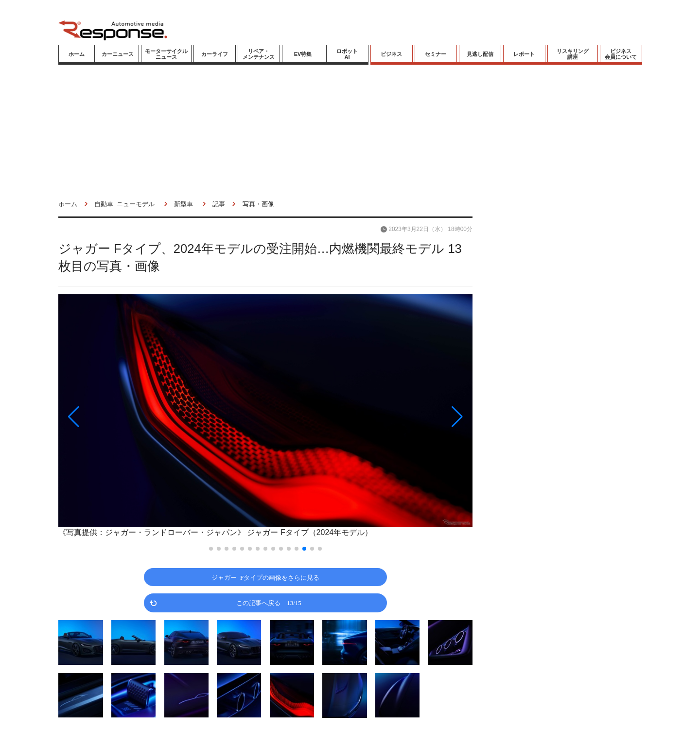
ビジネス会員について (621, 54)
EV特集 (303, 54)
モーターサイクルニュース (166, 54)
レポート (524, 54)
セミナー (436, 54)
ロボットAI (347, 54)
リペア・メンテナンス (259, 54)
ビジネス (391, 54)
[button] (121, 417)
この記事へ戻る (269, 602)
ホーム (77, 54)
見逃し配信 (480, 54)
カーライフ (215, 54)
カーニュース (118, 54)
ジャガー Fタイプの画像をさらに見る (265, 577)
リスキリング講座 (573, 54)
